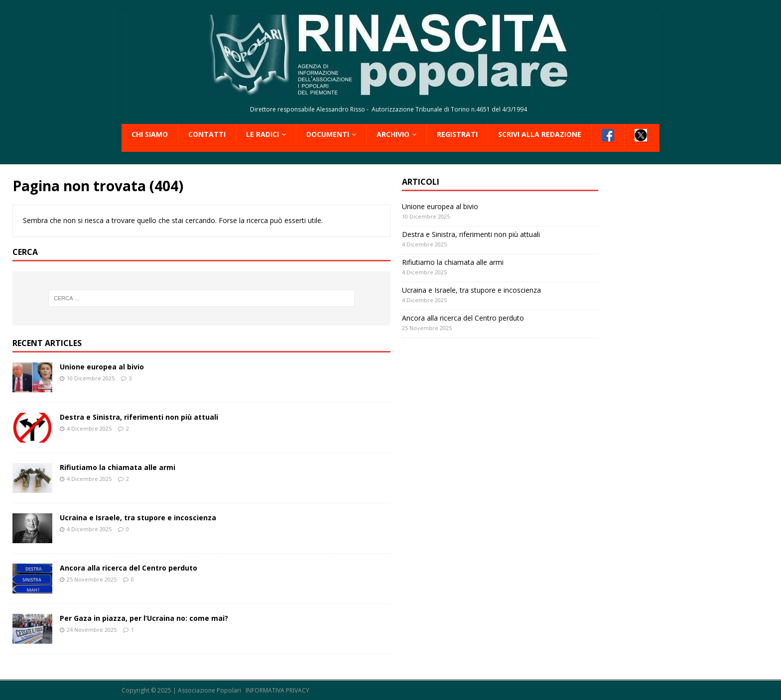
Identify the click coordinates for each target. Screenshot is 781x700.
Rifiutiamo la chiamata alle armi (118, 467)
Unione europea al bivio (102, 367)
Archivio (393, 134)
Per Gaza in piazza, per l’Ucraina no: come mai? (144, 618)
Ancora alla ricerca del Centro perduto (129, 568)
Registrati (457, 134)
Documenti (328, 134)
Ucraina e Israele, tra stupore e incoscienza (138, 518)
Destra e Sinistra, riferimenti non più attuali (139, 417)
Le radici (262, 134)
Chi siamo (150, 134)
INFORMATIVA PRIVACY (277, 690)
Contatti (207, 134)
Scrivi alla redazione (540, 134)
